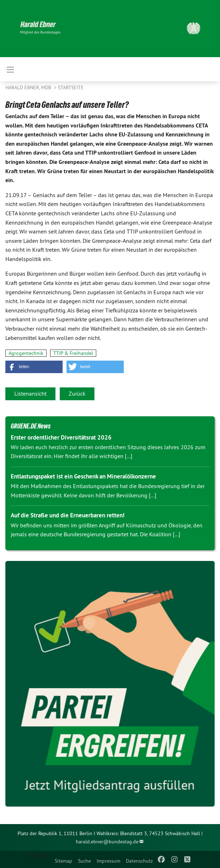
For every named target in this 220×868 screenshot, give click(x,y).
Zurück (77, 393)
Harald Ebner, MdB (29, 87)
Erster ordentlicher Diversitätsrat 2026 (61, 437)
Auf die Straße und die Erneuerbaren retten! (68, 515)
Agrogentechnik (26, 353)
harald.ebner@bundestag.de (107, 842)
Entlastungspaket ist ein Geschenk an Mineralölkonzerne (83, 476)
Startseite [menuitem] (39, 856)
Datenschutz (139, 861)
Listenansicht (30, 393)
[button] (34, 367)
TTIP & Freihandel (73, 353)
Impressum (108, 861)
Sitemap (63, 861)
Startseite (71, 87)
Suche (84, 861)
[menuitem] (63, 859)
